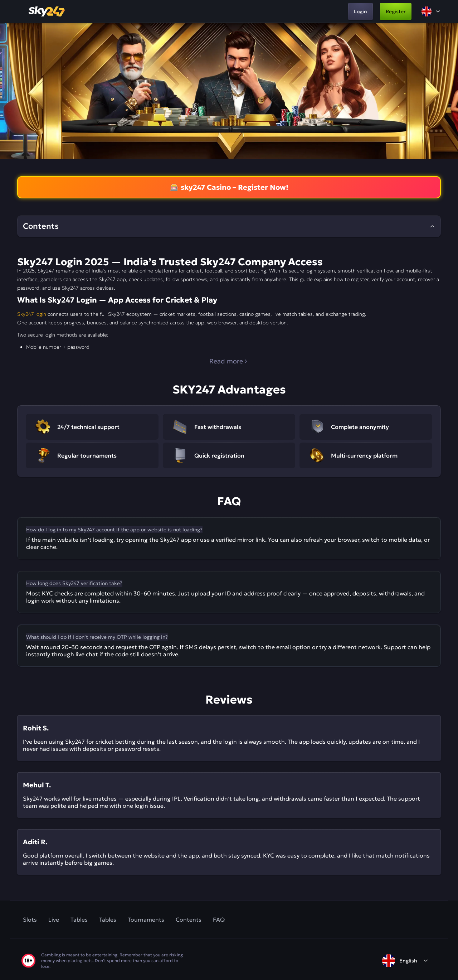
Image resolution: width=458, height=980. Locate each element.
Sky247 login (32, 314)
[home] (47, 11)
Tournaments (146, 919)
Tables (79, 919)
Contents (189, 919)
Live (54, 919)
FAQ (219, 919)
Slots (30, 919)
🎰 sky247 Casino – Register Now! (229, 187)
